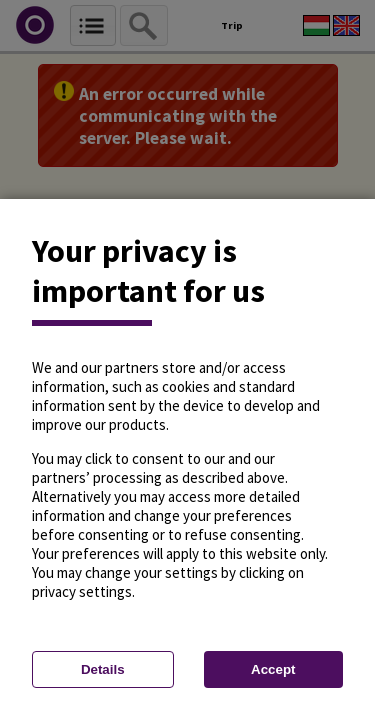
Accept (273, 669)
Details (103, 669)
